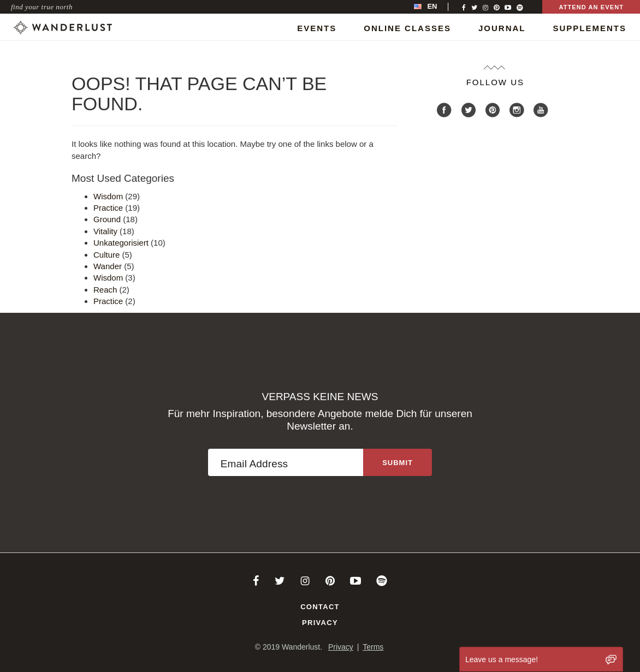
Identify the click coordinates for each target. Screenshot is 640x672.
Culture (106, 255)
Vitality (105, 231)
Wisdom (108, 196)
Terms (373, 647)
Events (317, 28)
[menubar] (437, 7)
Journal (502, 28)
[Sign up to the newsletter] (398, 462)
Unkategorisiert (121, 243)
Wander (108, 266)
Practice (108, 208)
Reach (105, 290)
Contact (320, 607)
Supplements (589, 28)
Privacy (320, 623)
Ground (107, 219)
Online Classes (407, 28)
